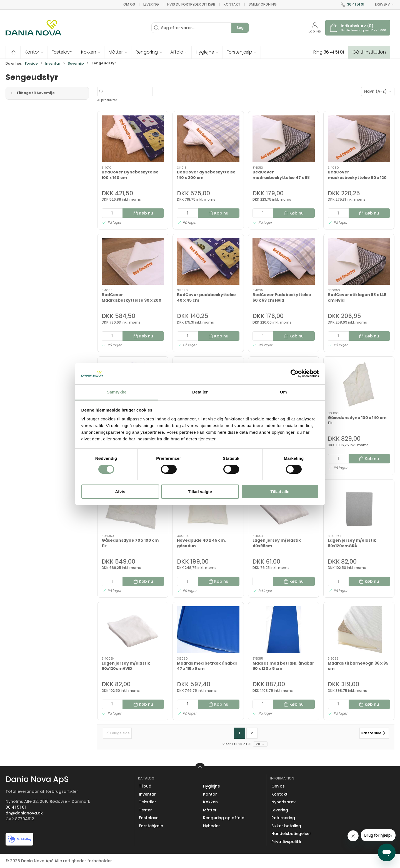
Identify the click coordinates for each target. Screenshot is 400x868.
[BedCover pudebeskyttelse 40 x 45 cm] (208, 261)
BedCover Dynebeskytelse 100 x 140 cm (130, 175)
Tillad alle (280, 492)
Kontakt (232, 4)
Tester (145, 810)
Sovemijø (76, 63)
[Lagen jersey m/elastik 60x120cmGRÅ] (359, 507)
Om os (129, 4)
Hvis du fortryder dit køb (191, 4)
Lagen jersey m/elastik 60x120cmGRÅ (352, 543)
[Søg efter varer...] (141, 92)
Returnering (283, 818)
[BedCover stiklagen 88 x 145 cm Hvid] (359, 261)
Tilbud (145, 786)
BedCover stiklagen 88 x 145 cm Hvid (357, 297)
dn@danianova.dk (24, 813)
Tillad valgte (200, 492)
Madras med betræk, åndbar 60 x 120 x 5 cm (283, 666)
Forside (31, 63)
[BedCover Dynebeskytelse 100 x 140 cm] (133, 139)
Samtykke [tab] (117, 392)
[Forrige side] (117, 733)
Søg (240, 28)
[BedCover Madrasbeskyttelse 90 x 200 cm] (133, 261)
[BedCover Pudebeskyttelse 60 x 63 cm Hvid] (284, 261)
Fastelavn (149, 818)
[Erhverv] (33, 28)
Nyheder (212, 826)
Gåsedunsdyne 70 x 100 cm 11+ (130, 543)
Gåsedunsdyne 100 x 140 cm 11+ (357, 420)
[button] (34, 52)
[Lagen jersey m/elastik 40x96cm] (284, 507)
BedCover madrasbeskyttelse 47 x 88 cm (281, 177)
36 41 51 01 (356, 4)
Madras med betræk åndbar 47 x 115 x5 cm (207, 666)
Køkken (210, 802)
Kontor (210, 794)
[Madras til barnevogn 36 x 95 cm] (359, 630)
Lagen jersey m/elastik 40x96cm (277, 543)
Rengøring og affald (224, 818)
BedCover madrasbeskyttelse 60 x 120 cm (357, 177)
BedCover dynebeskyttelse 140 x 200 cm (206, 175)
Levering (151, 4)
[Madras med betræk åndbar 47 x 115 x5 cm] (208, 630)
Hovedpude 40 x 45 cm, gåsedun (201, 543)
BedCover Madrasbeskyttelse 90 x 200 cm (132, 300)
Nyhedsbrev (283, 802)
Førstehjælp (151, 826)
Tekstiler (147, 802)
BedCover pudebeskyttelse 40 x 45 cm (206, 297)
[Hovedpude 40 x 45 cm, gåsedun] (208, 507)
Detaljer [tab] (200, 392)
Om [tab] (283, 392)
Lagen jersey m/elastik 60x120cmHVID (126, 666)
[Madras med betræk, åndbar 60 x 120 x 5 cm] (284, 630)
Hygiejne (212, 786)
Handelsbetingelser (291, 834)
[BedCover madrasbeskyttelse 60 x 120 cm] (359, 139)
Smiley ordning (263, 4)
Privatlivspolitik (286, 842)
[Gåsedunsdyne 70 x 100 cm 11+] (133, 507)
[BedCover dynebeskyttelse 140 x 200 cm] (208, 139)
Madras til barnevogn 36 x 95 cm (358, 666)
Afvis (120, 492)
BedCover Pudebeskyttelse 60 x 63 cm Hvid (282, 297)
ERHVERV (381, 4)
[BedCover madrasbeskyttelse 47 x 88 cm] (284, 139)
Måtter (210, 810)
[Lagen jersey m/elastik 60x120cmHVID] (133, 630)
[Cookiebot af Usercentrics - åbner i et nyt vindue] (295, 374)
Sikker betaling (286, 826)
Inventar (53, 63)
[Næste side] (374, 733)
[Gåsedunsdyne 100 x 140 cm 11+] (359, 384)
